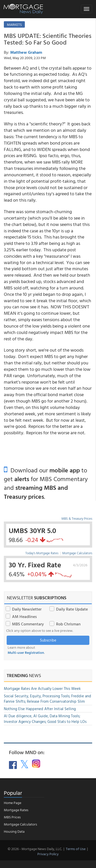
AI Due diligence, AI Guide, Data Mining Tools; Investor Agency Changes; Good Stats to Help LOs (45, 719)
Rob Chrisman (68, 624)
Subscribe (48, 640)
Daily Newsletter (27, 609)
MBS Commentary (28, 624)
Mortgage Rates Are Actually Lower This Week (42, 688)
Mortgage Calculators (77, 553)
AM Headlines (24, 616)
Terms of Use (76, 849)
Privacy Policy (48, 854)
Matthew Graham (26, 52)
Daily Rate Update (72, 609)
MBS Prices (12, 817)
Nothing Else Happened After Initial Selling (40, 709)
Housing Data (14, 831)
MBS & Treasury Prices (77, 518)
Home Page (13, 803)
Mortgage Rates (16, 810)
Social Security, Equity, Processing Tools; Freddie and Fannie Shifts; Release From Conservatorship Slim (47, 699)
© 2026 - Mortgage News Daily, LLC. (35, 849)
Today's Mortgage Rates (42, 553)
